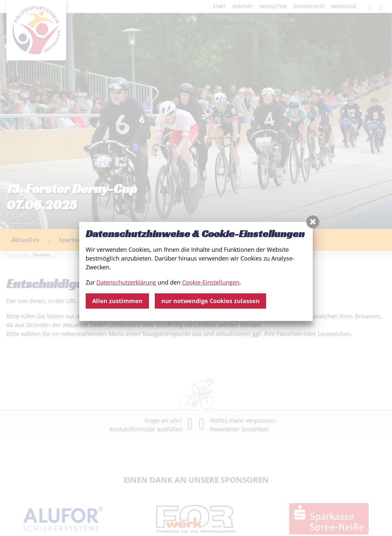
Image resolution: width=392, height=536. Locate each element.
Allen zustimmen (117, 301)
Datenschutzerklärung (126, 282)
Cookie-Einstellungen (211, 282)
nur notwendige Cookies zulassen (210, 301)
